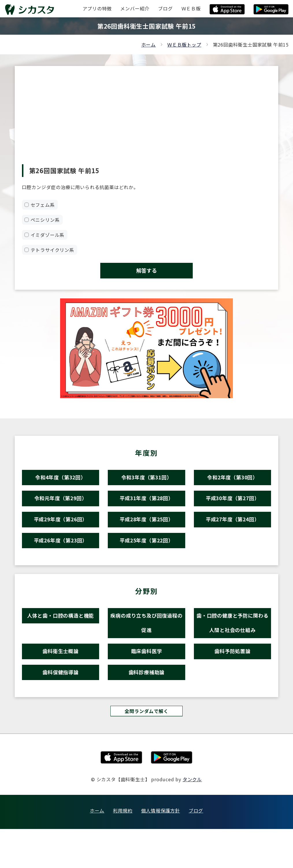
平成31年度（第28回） (146, 509)
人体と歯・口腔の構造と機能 (61, 639)
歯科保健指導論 (61, 708)
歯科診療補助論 (147, 708)
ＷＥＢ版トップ (184, 45)
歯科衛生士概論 (61, 683)
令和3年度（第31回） (146, 484)
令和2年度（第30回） (233, 484)
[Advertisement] (147, 121)
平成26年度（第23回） (61, 559)
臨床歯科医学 (147, 683)
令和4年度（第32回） (61, 484)
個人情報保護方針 (160, 849)
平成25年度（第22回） (146, 559)
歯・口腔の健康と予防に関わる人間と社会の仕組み (232, 648)
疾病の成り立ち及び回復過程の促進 (146, 648)
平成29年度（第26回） (61, 534)
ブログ (196, 849)
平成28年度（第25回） (146, 534)
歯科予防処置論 (232, 683)
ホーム (149, 45)
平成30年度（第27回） (233, 509)
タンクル (192, 818)
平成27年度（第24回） (233, 534)
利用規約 (123, 849)
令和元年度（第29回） (61, 509)
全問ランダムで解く (146, 749)
